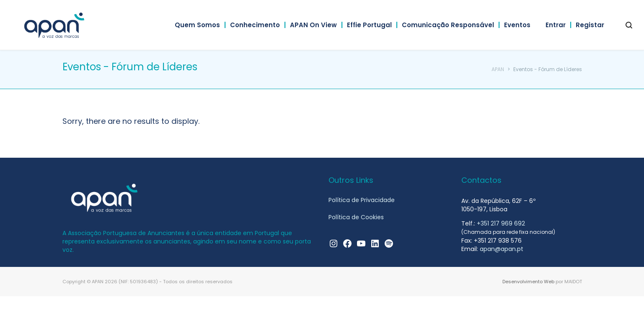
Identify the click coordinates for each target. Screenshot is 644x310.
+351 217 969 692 (501, 223)
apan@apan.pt (502, 249)
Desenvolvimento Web (528, 282)
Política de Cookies (356, 218)
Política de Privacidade (362, 200)
